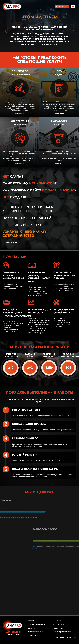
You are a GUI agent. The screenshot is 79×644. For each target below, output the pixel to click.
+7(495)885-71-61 (59, 624)
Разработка (59, 123)
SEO (59, 73)
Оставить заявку (11, 242)
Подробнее (20, 114)
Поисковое (20, 73)
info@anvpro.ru (59, 628)
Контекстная (20, 123)
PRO (13, 7)
